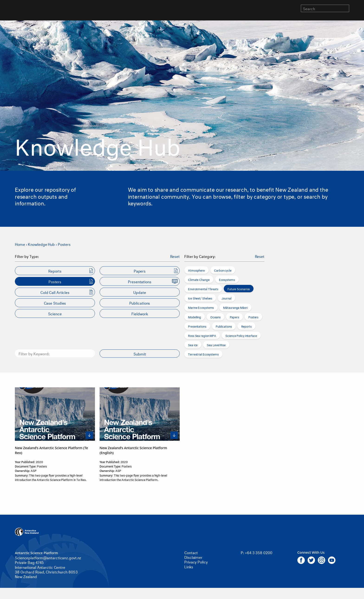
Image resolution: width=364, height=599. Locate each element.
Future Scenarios (239, 289)
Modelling (195, 317)
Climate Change (199, 279)
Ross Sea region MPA (202, 335)
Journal (226, 298)
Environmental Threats (203, 289)
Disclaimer (193, 557)
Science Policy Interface (241, 335)
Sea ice (193, 345)
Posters (64, 244)
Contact (191, 552)
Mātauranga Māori (235, 307)
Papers (234, 317)
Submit (140, 354)
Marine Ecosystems (201, 307)
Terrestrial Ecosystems (203, 354)
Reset (175, 256)
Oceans (215, 317)
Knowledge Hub (41, 244)
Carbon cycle (223, 270)
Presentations (197, 326)
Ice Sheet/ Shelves (200, 298)
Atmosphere (196, 270)
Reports (246, 326)
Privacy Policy (196, 561)
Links (189, 566)
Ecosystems (227, 279)
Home (20, 244)
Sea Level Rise (216, 345)
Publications (224, 326)
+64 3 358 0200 (259, 552)
